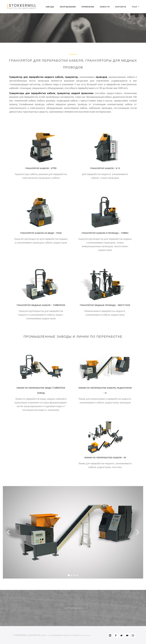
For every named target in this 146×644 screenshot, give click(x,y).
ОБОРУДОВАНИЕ (68, 7)
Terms (88, 635)
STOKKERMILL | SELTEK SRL (27, 635)
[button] (134, 7)
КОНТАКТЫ (121, 7)
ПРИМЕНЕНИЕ (88, 7)
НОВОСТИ (105, 7)
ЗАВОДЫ (50, 7)
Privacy (83, 635)
